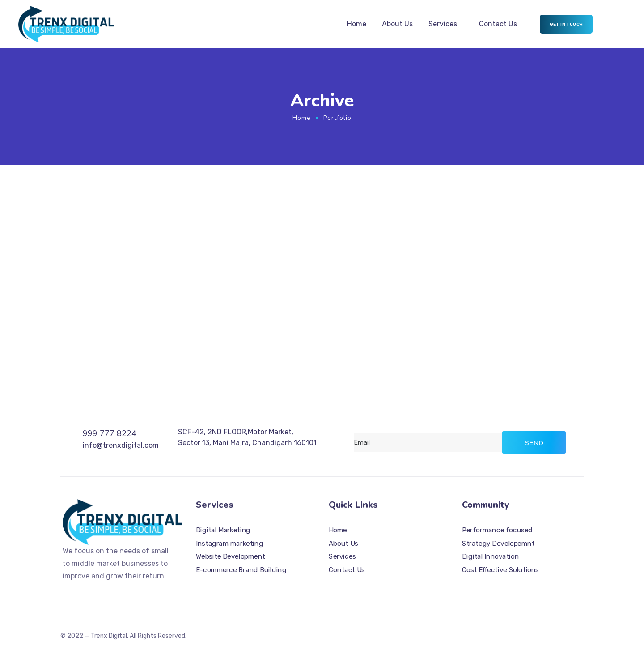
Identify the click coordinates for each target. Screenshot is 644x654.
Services (443, 24)
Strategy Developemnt (498, 544)
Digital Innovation (490, 556)
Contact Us (498, 24)
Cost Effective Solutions (500, 570)
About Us (397, 24)
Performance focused (497, 530)
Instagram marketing (229, 544)
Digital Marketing (223, 530)
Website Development (231, 556)
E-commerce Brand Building (241, 570)
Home (357, 24)
